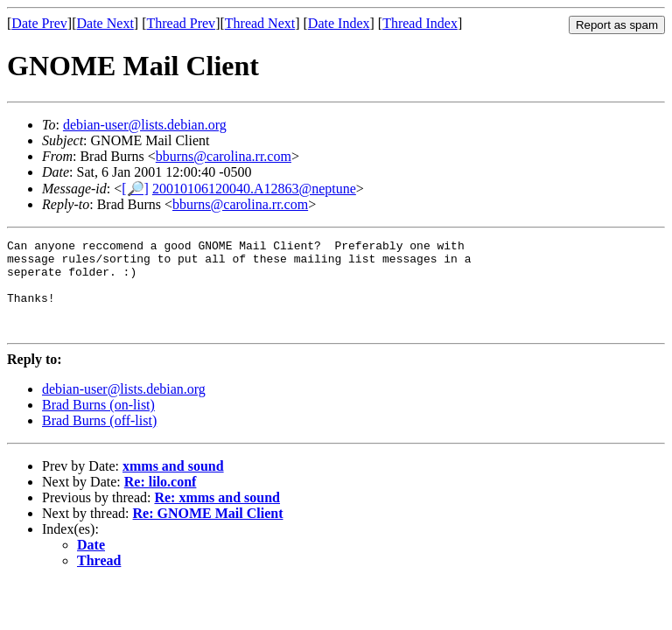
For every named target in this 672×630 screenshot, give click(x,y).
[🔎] (135, 189)
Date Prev (39, 23)
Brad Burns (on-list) (98, 423)
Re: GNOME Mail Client (208, 532)
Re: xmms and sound (217, 516)
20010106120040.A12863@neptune (254, 189)
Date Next (105, 23)
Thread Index (420, 23)
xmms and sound (173, 484)
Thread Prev (181, 23)
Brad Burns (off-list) (99, 439)
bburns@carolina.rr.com (224, 156)
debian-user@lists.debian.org (145, 125)
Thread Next (260, 23)
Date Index (339, 23)
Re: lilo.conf (161, 500)
